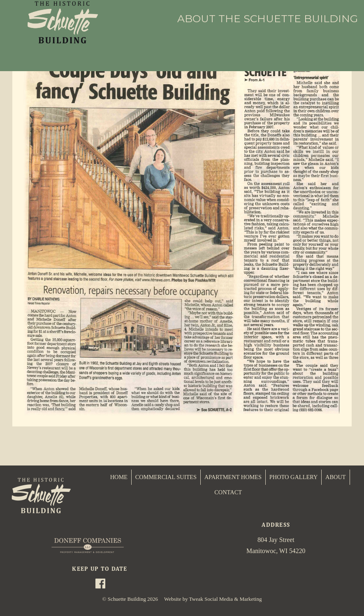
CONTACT (228, 492)
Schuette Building (127, 599)
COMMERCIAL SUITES (166, 477)
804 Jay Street (276, 540)
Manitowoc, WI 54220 (276, 551)
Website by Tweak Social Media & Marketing (213, 599)
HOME (119, 477)
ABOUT (336, 477)
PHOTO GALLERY (294, 477)
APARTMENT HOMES (233, 477)
